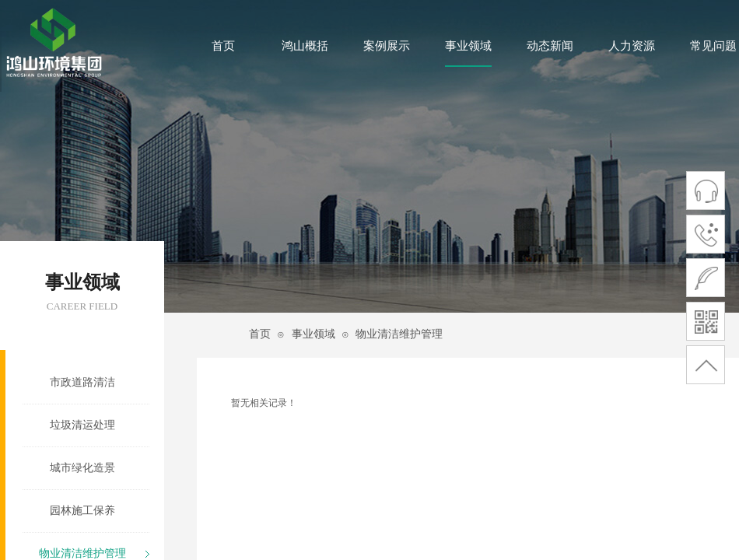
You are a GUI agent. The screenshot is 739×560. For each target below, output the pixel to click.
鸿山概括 (305, 46)
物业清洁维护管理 (399, 334)
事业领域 (468, 46)
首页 (223, 46)
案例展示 (387, 46)
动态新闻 (550, 46)
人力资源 (632, 46)
